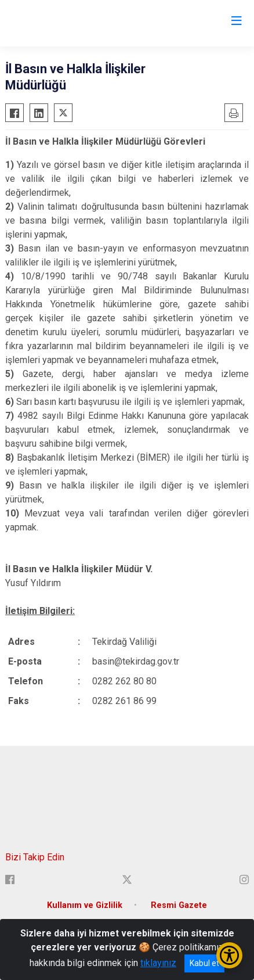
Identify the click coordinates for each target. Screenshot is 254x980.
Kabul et (204, 963)
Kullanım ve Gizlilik (85, 905)
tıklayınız (158, 963)
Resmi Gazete (179, 905)
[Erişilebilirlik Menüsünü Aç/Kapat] (229, 955)
